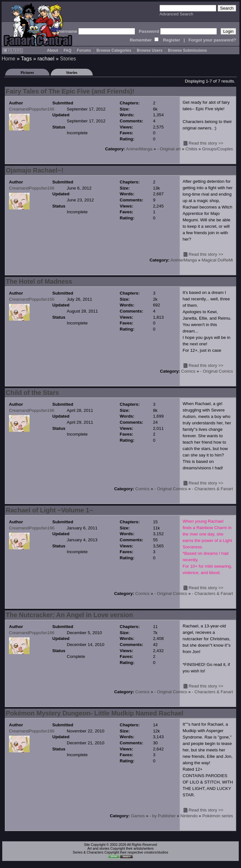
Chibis (191, 149)
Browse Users (150, 50)
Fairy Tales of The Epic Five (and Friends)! (70, 91)
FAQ (68, 50)
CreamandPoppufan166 (32, 109)
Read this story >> (206, 143)
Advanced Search (176, 14)
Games (138, 816)
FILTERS (13, 50)
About (52, 50)
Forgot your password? (212, 40)
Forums (84, 50)
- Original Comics (217, 371)
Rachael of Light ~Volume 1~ (49, 510)
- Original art (169, 149)
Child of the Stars (32, 393)
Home (9, 59)
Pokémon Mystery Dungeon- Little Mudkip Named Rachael (95, 713)
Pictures (27, 73)
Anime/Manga (139, 149)
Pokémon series (218, 816)
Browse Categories (114, 50)
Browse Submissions (187, 50)
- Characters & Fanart (212, 489)
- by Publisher (163, 816)
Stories (68, 59)
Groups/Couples (218, 149)
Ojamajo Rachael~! (35, 170)
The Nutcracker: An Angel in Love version (69, 615)
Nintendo (189, 816)
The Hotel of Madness (39, 281)
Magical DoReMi (217, 260)
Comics (188, 371)
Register (172, 40)
